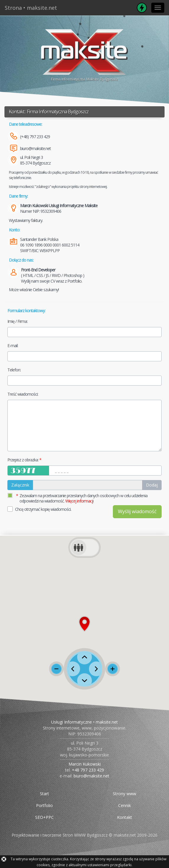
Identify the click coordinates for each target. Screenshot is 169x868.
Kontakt (125, 817)
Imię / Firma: (17, 321)
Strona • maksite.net (31, 8)
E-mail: (13, 346)
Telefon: (14, 370)
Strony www (125, 794)
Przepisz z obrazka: (23, 460)
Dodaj (152, 485)
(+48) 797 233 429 (35, 137)
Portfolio (44, 805)
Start (44, 794)
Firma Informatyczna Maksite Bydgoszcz (84, 54)
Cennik (125, 805)
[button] (84, 624)
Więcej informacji (79, 501)
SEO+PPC (44, 817)
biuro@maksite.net (35, 148)
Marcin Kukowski (85, 764)
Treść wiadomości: (23, 394)
